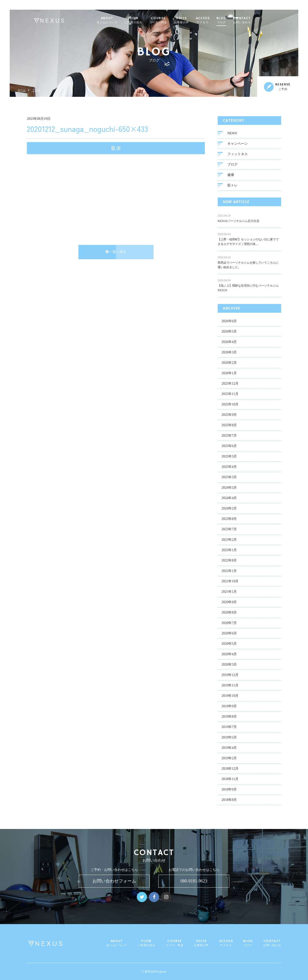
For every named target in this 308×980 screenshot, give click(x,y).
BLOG (233, 20)
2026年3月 (229, 353)
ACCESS (214, 20)
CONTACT (254, 20)
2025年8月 (229, 426)
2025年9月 (229, 415)
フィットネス (238, 155)
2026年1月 (229, 374)
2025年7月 (229, 436)
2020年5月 (229, 644)
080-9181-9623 (194, 881)
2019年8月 (229, 717)
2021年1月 (229, 592)
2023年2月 (229, 540)
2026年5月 (229, 332)
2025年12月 (230, 384)
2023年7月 (229, 530)
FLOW (145, 20)
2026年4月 (229, 342)
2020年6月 (229, 634)
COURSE (170, 20)
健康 (231, 175)
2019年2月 (229, 759)
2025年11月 (230, 394)
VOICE (193, 20)
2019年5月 (229, 738)
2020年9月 (229, 603)
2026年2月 (229, 363)
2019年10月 (230, 696)
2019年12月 (230, 675)
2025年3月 (229, 478)
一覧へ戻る (116, 252)
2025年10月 (230, 405)
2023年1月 (229, 551)
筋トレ (232, 186)
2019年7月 (229, 727)
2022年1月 (229, 571)
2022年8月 (229, 561)
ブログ (36, 90)
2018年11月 (230, 779)
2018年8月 (229, 800)
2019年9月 (229, 707)
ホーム (22, 90)
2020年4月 (229, 655)
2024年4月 (229, 498)
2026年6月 (229, 322)
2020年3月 (229, 665)
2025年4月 (229, 467)
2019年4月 (229, 748)
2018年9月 (229, 790)
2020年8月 (229, 613)
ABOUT (119, 20)
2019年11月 (230, 686)
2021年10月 (230, 582)
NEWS (232, 134)
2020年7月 (229, 623)
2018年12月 (230, 769)
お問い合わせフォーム (114, 881)
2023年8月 (229, 519)
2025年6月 (229, 446)
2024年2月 (229, 509)
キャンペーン (238, 144)
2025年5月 (229, 457)
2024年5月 (229, 488)
